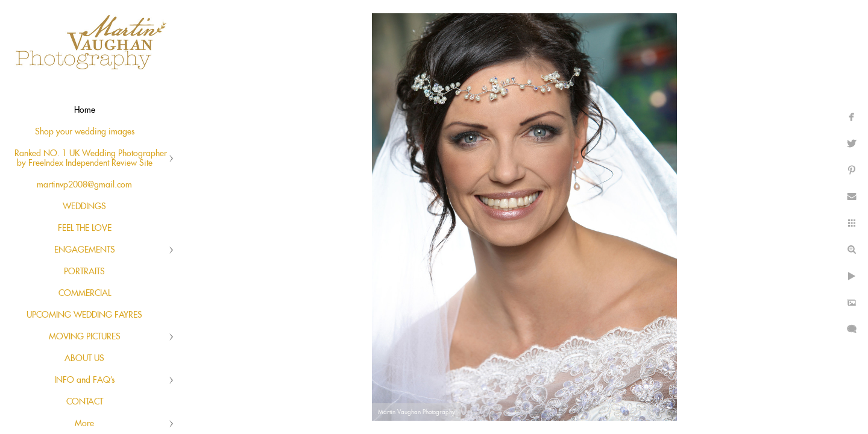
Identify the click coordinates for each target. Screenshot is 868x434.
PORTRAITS (84, 272)
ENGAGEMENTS (85, 250)
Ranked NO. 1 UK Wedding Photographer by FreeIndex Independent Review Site (91, 159)
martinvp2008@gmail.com (84, 185)
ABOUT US (84, 359)
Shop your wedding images (85, 132)
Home (85, 110)
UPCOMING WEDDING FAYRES (84, 315)
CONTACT (85, 402)
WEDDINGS (84, 207)
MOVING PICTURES (85, 337)
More (84, 424)
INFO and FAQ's (84, 380)
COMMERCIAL (85, 294)
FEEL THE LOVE (85, 228)
